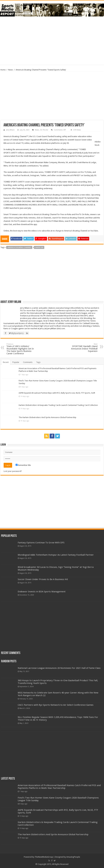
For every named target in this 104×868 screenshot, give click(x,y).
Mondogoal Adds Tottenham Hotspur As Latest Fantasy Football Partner (56, 555)
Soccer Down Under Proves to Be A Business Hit (43, 579)
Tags (38, 362)
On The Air (44, 130)
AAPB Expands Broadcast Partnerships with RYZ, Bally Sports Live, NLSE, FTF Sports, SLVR (57, 393)
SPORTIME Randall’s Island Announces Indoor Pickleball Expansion (82, 348)
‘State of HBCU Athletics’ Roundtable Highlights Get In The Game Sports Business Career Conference (22, 349)
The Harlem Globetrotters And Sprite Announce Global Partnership (47, 417)
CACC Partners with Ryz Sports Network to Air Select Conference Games (56, 705)
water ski (39, 247)
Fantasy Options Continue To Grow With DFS (41, 543)
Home (3, 70)
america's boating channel (19, 247)
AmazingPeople (73, 857)
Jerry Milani (10, 130)
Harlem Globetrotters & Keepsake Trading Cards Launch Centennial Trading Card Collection (58, 405)
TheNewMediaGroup (44, 857)
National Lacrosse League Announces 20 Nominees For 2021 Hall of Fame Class (59, 668)
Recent (6, 362)
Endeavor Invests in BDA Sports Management (42, 592)
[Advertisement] (52, 41)
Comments (28, 362)
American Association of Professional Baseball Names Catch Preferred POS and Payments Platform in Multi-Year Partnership (59, 787)
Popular (16, 362)
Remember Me (23, 465)
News (11, 70)
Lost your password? (13, 471)
